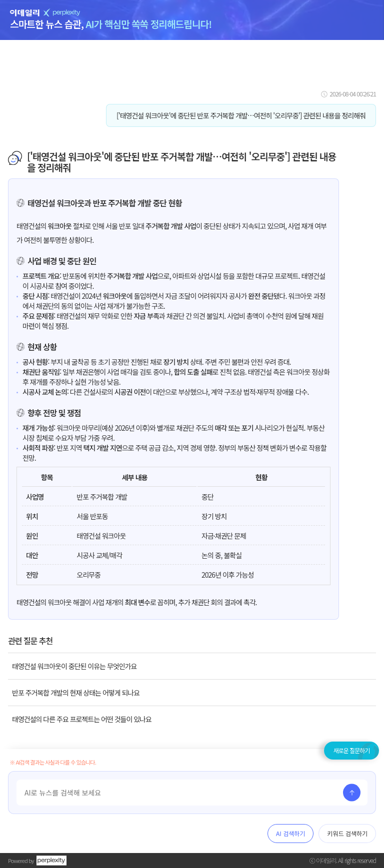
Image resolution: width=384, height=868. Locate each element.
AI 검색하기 (290, 833)
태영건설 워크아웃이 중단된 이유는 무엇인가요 (74, 666)
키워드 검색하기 (347, 833)
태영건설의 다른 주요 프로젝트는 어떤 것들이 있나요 (82, 719)
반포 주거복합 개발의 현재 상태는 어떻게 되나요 (76, 693)
